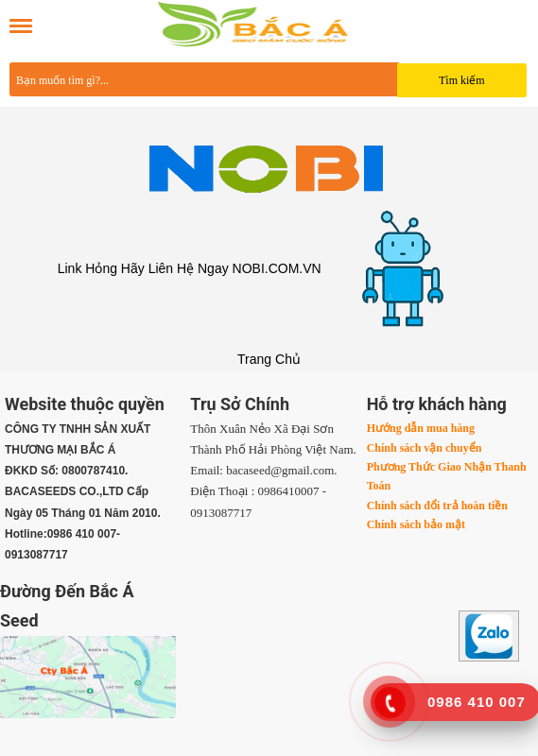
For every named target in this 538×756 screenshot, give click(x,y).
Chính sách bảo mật (416, 524)
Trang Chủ (269, 359)
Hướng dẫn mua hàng (421, 428)
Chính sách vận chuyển (425, 448)
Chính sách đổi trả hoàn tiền (437, 506)
